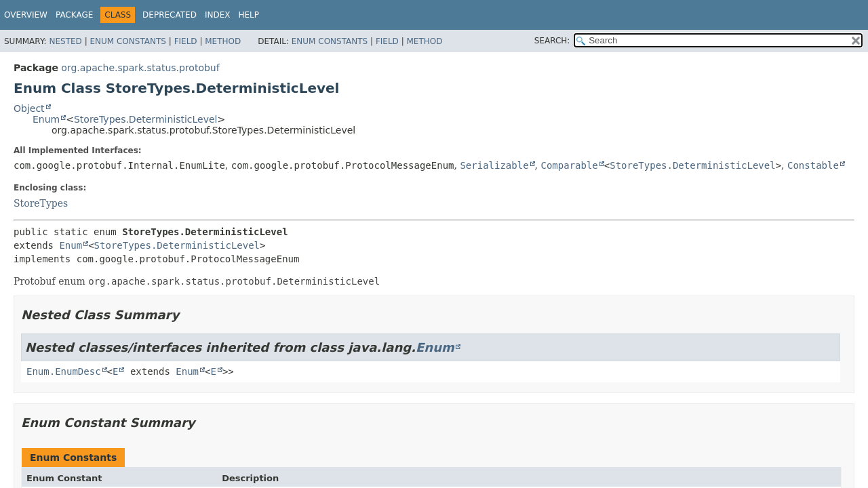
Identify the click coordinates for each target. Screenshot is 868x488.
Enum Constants (127, 41)
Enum (46, 119)
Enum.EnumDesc (64, 371)
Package (74, 15)
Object (29, 108)
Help (249, 15)
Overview (26, 15)
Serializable (494, 165)
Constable (813, 165)
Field (186, 41)
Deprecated (170, 15)
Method (223, 41)
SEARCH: (552, 41)
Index (218, 15)
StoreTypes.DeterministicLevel (146, 119)
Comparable (569, 165)
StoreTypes (41, 203)
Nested (65, 41)
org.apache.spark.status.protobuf (140, 68)
